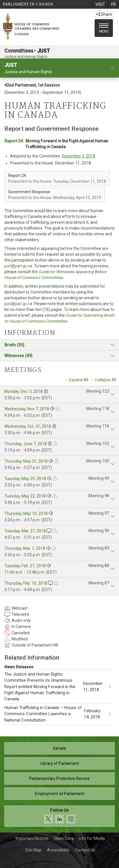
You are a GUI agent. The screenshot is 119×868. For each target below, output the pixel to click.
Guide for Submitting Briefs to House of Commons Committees (59, 318)
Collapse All (106, 380)
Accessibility (58, 850)
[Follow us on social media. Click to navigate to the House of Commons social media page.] (59, 816)
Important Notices (32, 838)
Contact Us (85, 850)
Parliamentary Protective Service (59, 778)
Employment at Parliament (59, 794)
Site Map (33, 850)
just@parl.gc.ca (18, 266)
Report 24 (13, 141)
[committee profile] (113, 68)
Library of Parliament (60, 763)
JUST (44, 51)
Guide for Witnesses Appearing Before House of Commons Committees (55, 275)
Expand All (79, 380)
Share (104, 14)
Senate (59, 748)
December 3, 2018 (79, 156)
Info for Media (92, 838)
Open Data (64, 838)
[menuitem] (100, 4)
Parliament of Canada (28, 4)
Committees (19, 51)
